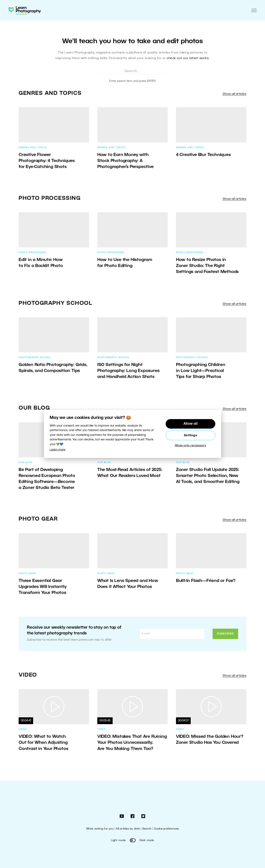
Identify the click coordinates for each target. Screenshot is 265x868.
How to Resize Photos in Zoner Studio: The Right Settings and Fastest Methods (207, 266)
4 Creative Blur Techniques (203, 155)
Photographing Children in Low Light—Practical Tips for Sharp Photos (201, 371)
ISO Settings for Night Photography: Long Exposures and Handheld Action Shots (128, 371)
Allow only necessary (190, 446)
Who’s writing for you (100, 829)
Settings (190, 435)
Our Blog (34, 408)
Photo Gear (38, 519)
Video (28, 675)
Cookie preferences (166, 829)
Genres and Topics (50, 93)
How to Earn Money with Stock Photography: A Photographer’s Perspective (126, 161)
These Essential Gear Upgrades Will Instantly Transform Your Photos (43, 587)
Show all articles (234, 94)
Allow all (190, 424)
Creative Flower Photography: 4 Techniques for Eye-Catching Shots (47, 161)
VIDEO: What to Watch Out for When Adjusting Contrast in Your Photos (43, 743)
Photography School (55, 303)
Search (147, 829)
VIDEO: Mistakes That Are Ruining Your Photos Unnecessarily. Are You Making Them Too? (132, 743)
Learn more (58, 450)
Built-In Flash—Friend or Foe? (206, 581)
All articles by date (128, 829)
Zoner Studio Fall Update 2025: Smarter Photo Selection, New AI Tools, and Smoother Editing (208, 476)
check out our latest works (188, 58)
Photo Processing (50, 198)
